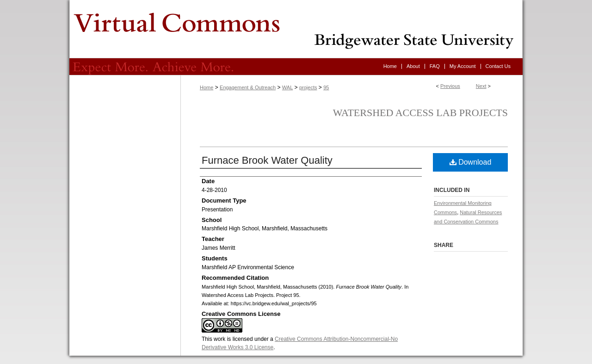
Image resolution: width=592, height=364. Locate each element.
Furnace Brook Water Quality (267, 160)
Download (471, 162)
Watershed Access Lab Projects (420, 113)
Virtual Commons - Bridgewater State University (296, 29)
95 (326, 87)
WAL (287, 87)
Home (207, 87)
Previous (450, 86)
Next (481, 86)
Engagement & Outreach (248, 87)
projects (308, 87)
